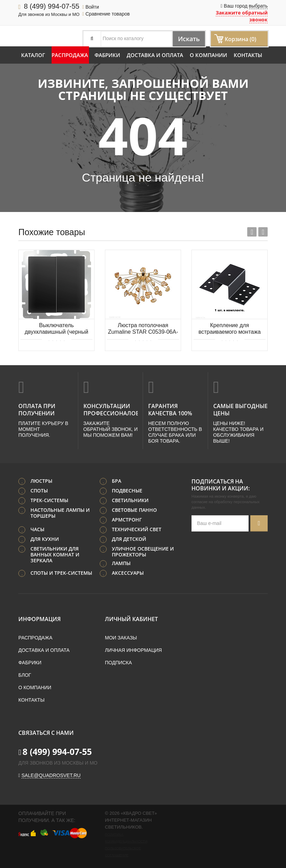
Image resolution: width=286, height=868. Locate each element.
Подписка (118, 662)
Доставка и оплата (155, 55)
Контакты (248, 55)
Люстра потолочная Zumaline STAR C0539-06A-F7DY (143, 329)
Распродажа (70, 55)
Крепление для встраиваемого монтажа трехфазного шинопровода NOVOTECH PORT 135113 (229, 329)
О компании (208, 55)
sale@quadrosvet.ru (51, 775)
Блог (25, 674)
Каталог (33, 55)
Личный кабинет (131, 618)
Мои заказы (121, 637)
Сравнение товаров (106, 14)
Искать (186, 39)
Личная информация (133, 649)
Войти (91, 7)
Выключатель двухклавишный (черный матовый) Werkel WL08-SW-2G (56, 329)
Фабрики (107, 55)
